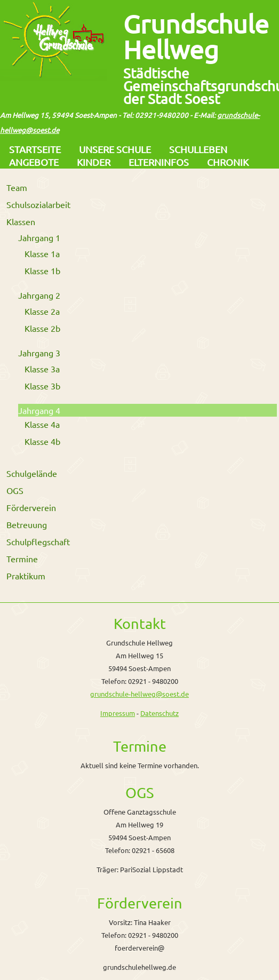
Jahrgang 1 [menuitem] (39, 237)
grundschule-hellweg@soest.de (139, 694)
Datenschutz (160, 713)
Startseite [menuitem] (35, 149)
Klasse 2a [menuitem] (42, 311)
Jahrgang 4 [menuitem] (39, 410)
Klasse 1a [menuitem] (42, 253)
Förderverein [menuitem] (31, 507)
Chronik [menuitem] (228, 162)
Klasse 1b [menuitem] (42, 270)
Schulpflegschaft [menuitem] (38, 541)
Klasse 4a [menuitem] (42, 424)
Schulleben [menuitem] (198, 149)
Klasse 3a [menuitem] (42, 369)
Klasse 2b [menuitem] (42, 328)
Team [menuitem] (17, 187)
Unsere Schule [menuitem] (115, 149)
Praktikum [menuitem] (26, 576)
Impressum (118, 713)
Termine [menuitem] (22, 559)
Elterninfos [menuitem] (159, 162)
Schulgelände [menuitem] (32, 473)
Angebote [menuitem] (34, 162)
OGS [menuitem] (15, 490)
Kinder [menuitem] (94, 162)
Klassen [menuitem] (21, 221)
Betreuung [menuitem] (27, 524)
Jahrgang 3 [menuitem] (39, 353)
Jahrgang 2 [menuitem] (39, 295)
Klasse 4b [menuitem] (42, 441)
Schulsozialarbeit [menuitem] (38, 204)
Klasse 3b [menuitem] (42, 386)
